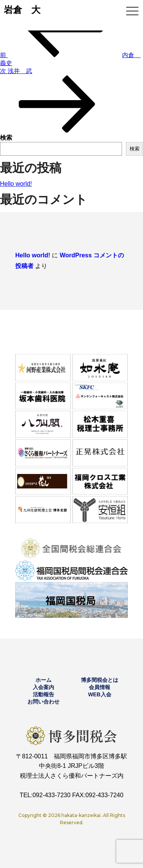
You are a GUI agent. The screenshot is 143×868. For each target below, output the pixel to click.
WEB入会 (100, 694)
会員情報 (100, 687)
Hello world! (16, 184)
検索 (6, 138)
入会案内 (43, 687)
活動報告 (43, 694)
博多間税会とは (100, 680)
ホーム (43, 680)
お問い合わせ (43, 702)
